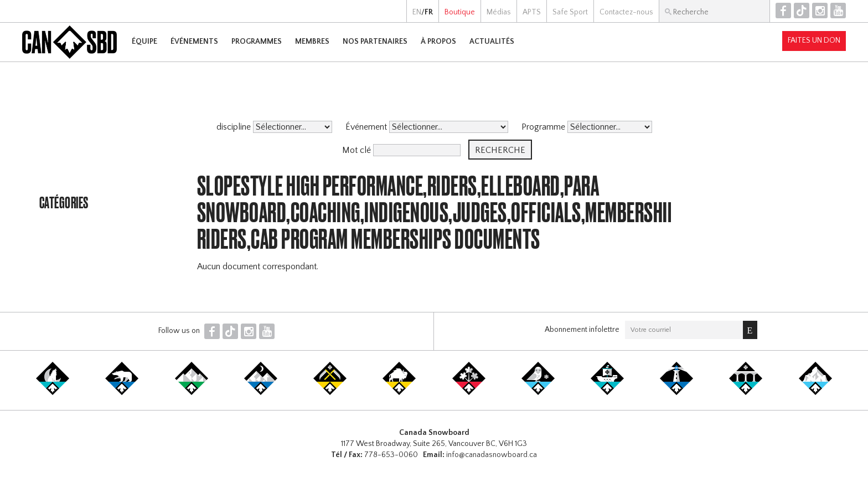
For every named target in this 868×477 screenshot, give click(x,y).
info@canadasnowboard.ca (492, 455)
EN (417, 12)
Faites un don (814, 40)
